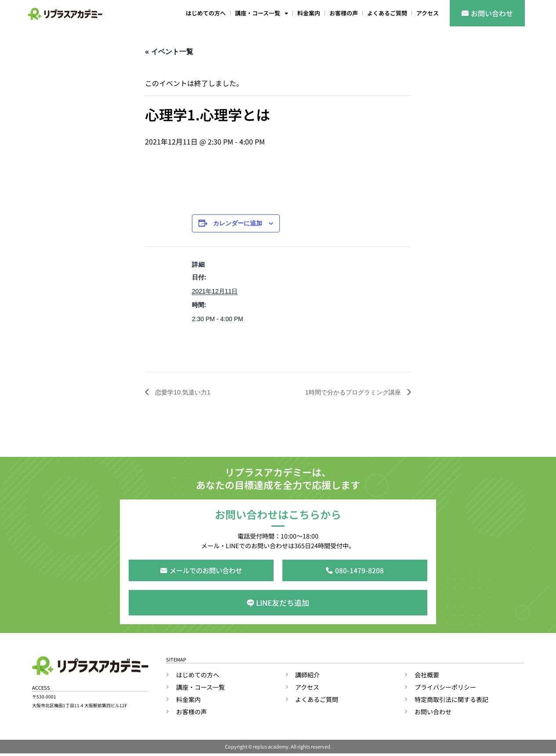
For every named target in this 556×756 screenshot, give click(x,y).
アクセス (428, 13)
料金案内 (309, 13)
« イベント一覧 (169, 52)
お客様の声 (344, 13)
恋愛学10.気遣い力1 (186, 392)
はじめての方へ (206, 13)
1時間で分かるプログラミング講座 (347, 392)
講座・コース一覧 (262, 13)
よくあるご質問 (387, 13)
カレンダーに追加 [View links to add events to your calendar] (238, 224)
